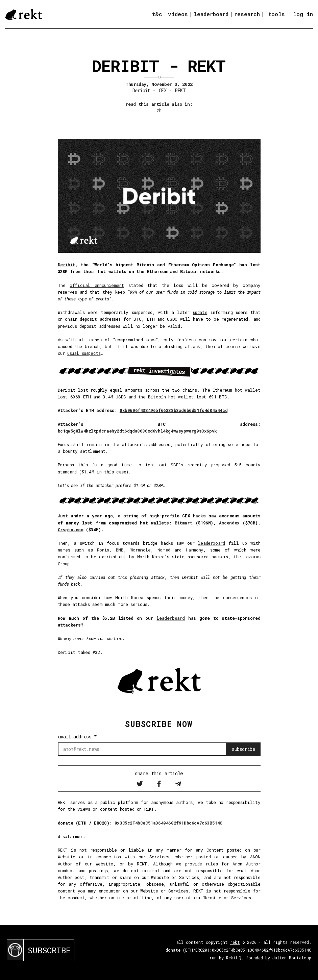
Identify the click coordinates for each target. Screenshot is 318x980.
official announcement (97, 285)
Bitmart (184, 523)
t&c (157, 14)
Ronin (103, 550)
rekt (235, 942)
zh (159, 110)
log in (303, 14)
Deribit (141, 90)
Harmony (195, 550)
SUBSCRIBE (49, 950)
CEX (163, 90)
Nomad (164, 550)
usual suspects (84, 353)
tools (277, 14)
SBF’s (177, 465)
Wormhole (141, 550)
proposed (221, 465)
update (200, 312)
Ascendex (229, 523)
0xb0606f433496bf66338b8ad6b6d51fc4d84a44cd (174, 410)
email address (77, 737)
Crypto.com (71, 530)
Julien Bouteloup (292, 958)
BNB (120, 550)
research (247, 14)
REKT (180, 90)
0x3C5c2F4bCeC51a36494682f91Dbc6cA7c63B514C (168, 823)
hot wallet (248, 390)
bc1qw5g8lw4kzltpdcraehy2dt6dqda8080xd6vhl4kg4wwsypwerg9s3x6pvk (137, 431)
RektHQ (234, 958)
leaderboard (211, 14)
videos (178, 14)
